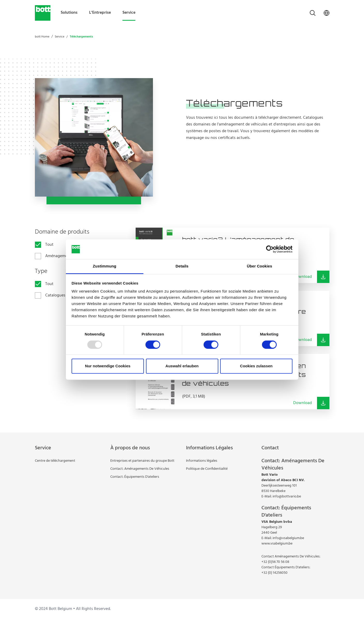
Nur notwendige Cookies (108, 366)
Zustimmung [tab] (104, 266)
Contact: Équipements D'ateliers (135, 477)
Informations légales (202, 461)
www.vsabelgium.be (277, 544)
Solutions (69, 13)
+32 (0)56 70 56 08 (275, 562)
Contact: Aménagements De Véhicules (140, 469)
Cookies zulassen (256, 366)
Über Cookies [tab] (260, 266)
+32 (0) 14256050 (274, 573)
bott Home (42, 37)
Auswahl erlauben (182, 366)
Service (129, 13)
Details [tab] (182, 266)
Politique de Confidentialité (207, 469)
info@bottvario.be (287, 497)
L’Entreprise (100, 13)
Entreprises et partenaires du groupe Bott (142, 461)
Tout (49, 245)
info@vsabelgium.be (288, 538)
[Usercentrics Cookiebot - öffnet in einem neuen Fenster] (270, 249)
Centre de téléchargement (55, 461)
